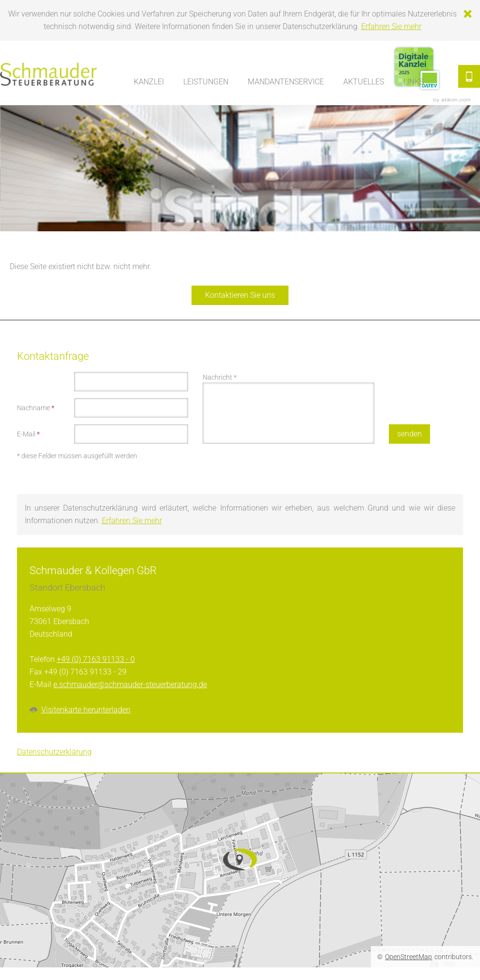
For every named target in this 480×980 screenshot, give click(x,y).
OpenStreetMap (408, 957)
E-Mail (28, 434)
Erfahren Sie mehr (391, 26)
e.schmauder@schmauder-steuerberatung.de (130, 684)
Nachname (36, 408)
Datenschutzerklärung (54, 752)
